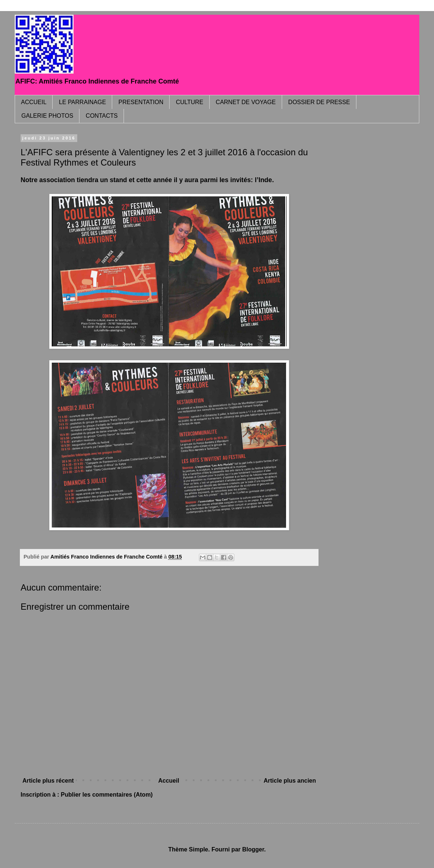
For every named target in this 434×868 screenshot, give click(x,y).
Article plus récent (48, 781)
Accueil (169, 781)
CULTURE (189, 102)
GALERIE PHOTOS (47, 116)
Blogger (253, 849)
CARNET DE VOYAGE (246, 102)
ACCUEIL (34, 102)
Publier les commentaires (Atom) (107, 795)
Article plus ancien (290, 781)
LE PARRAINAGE (82, 102)
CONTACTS (102, 116)
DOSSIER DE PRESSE (319, 102)
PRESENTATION (141, 102)
